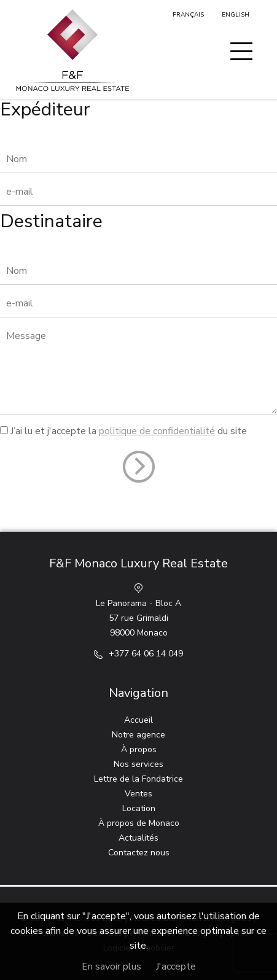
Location (139, 808)
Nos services (138, 764)
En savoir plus (111, 966)
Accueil (138, 720)
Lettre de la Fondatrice (138, 779)
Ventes (138, 794)
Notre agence (138, 735)
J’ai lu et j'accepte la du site (129, 431)
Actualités (138, 838)
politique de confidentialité (157, 431)
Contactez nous (139, 853)
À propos (139, 749)
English (236, 15)
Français (188, 15)
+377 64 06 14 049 (146, 654)
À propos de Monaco (139, 823)
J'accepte (176, 966)
